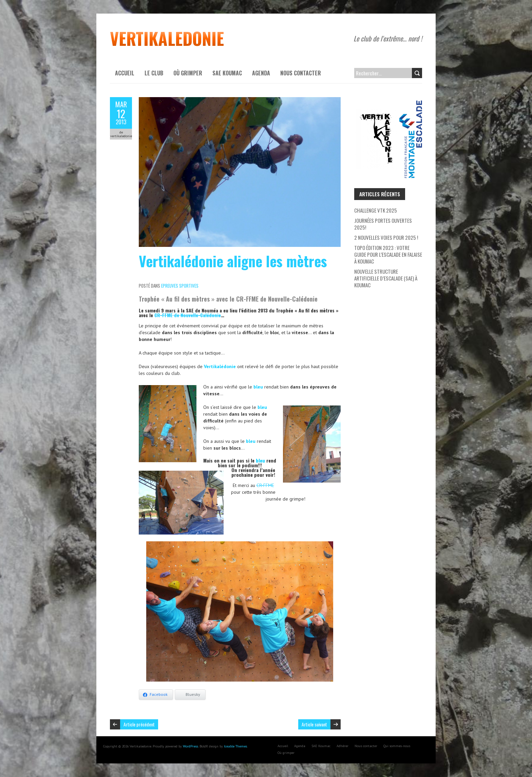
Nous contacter (301, 73)
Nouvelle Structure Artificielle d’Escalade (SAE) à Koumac (386, 278)
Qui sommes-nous (397, 746)
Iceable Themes (235, 746)
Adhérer (343, 746)
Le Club (154, 73)
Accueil (125, 73)
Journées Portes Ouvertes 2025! (383, 224)
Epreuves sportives (180, 286)
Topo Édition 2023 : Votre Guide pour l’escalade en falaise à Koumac (388, 254)
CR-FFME (265, 485)
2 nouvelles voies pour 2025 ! (386, 237)
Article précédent (139, 724)
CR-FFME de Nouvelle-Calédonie (188, 315)
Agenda (261, 73)
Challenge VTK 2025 (376, 210)
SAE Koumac (227, 73)
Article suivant (314, 724)
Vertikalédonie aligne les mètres (233, 261)
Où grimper (188, 73)
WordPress (191, 746)
